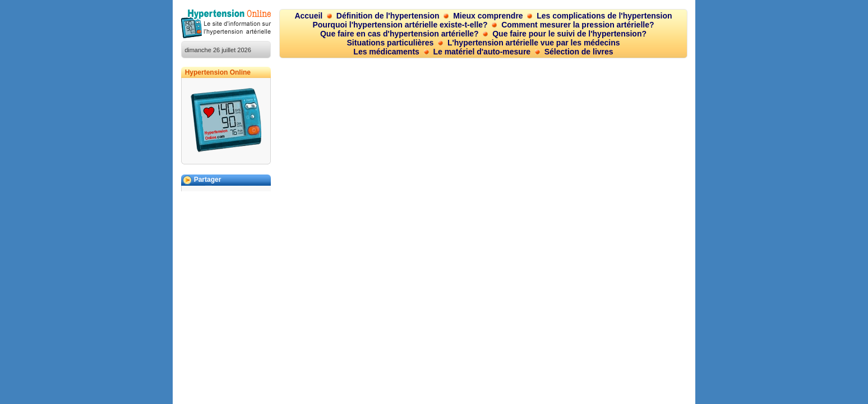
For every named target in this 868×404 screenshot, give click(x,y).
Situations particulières (391, 43)
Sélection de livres (579, 52)
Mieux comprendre (488, 16)
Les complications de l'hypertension (604, 16)
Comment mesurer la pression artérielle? (578, 25)
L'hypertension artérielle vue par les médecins (534, 43)
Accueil (308, 16)
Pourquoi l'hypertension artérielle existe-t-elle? (400, 25)
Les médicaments (386, 52)
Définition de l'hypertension (388, 16)
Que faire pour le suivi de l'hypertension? (569, 34)
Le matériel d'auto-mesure (482, 52)
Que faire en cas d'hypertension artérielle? (400, 34)
